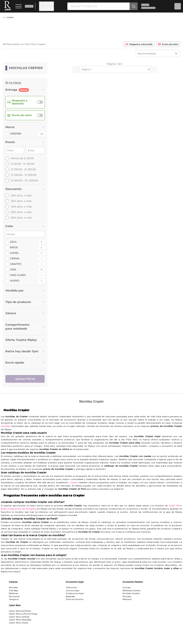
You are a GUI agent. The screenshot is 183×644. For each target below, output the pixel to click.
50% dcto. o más (18, 212)
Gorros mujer (73, 591)
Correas (127, 588)
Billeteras (14, 593)
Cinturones (71, 588)
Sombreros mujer (75, 593)
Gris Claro (18, 275)
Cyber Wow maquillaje (20, 620)
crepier (10, 17)
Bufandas (70, 597)
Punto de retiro (168, 44)
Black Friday (8, 509)
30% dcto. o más (18, 201)
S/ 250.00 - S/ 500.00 (21, 175)
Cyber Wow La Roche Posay (23, 614)
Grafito (16, 264)
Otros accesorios (75, 599)
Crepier (74, 483)
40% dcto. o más (18, 207)
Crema (15, 258)
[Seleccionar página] (115, 69)
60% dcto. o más (18, 218)
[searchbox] (98, 6)
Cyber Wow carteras (19, 617)
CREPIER (16, 134)
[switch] (40, 102)
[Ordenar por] (158, 53)
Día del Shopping (27, 509)
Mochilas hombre (131, 593)
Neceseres (14, 597)
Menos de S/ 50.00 (19, 158)
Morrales (127, 597)
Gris (13, 270)
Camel (14, 253)
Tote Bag (13, 591)
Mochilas (13, 588)
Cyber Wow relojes (19, 623)
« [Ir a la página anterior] (76, 69)
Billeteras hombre (132, 591)
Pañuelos (127, 599)
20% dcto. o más (18, 196)
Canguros (14, 599)
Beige (14, 247)
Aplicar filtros (25, 379)
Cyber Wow (175, 506)
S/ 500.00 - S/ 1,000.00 (22, 181)
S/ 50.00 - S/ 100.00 (20, 164)
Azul (13, 242)
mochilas (6, 426)
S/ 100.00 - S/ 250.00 (21, 169)
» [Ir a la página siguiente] (154, 69)
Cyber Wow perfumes (20, 611)
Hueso (15, 281)
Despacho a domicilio (139, 44)
